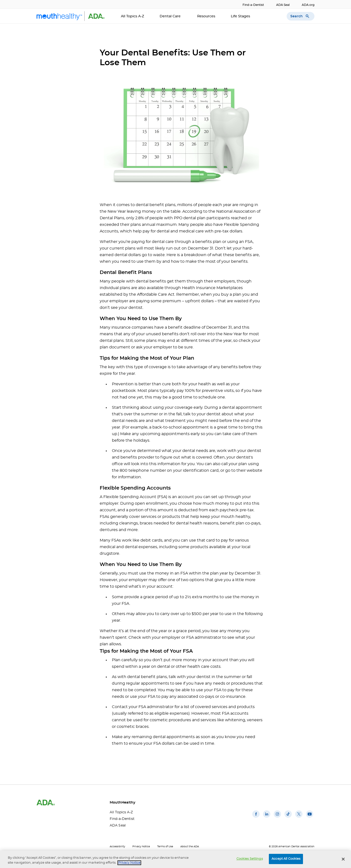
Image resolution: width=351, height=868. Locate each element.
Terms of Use (165, 847)
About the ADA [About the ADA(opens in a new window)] (190, 847)
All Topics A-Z (132, 16)
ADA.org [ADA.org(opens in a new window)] (308, 5)
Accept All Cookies (286, 859)
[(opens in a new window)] (256, 818)
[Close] (343, 859)
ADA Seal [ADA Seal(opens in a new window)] (283, 5)
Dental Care (171, 16)
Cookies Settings (250, 859)
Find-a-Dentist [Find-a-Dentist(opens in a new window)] (253, 5)
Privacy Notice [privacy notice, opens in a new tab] (129, 863)
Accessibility (117, 847)
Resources (206, 16)
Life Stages (241, 16)
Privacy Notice (141, 847)
